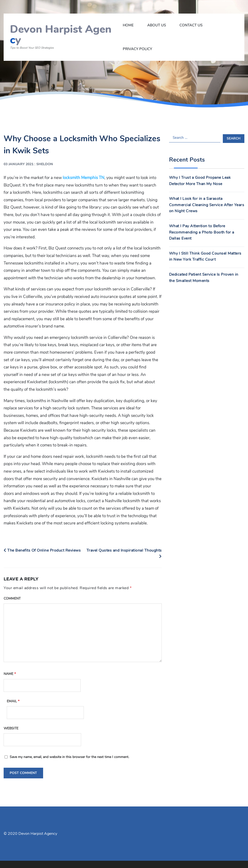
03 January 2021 (19, 164)
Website (11, 728)
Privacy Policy (137, 49)
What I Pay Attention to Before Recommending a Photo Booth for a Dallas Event (202, 232)
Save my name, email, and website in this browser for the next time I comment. (69, 757)
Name (10, 674)
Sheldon (45, 164)
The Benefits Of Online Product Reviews (42, 550)
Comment (12, 598)
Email (13, 701)
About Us (157, 25)
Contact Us (191, 25)
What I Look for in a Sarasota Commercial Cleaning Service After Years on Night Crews (207, 205)
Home (128, 25)
